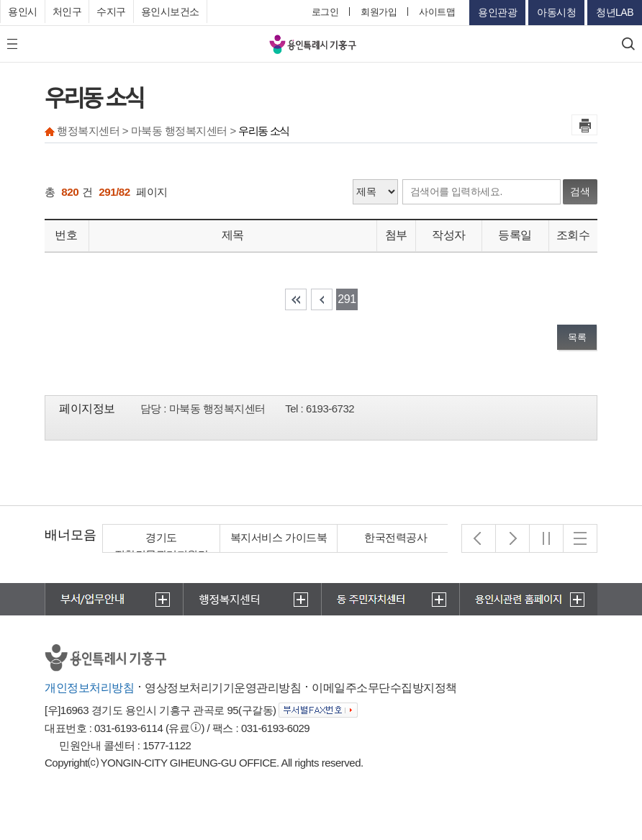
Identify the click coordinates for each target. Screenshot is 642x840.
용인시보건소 (170, 12)
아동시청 (556, 12)
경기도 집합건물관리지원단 (162, 546)
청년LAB (615, 12)
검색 (580, 191)
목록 (577, 337)
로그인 (325, 12)
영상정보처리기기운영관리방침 (223, 688)
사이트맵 (437, 12)
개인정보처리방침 (89, 688)
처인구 (67, 12)
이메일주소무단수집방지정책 (384, 688)
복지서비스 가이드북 (279, 537)
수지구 (111, 12)
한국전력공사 (396, 537)
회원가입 (379, 12)
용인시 (23, 12)
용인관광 (497, 12)
